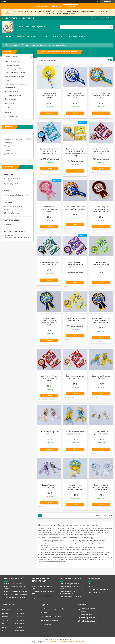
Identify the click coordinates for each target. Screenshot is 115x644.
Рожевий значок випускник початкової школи (49, 209)
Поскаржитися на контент (56, 642)
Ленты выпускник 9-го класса (16, 591)
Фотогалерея (10, 103)
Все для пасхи (10, 88)
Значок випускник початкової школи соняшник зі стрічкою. (75, 487)
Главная (8, 36)
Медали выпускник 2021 (70, 584)
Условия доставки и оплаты (100, 589)
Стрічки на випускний (13, 61)
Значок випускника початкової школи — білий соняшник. (101, 487)
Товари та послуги (13, 45)
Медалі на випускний (12, 69)
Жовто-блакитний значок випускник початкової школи (101, 96)
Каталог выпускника (27, 36)
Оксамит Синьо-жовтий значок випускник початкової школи (101, 320)
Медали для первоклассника (72, 596)
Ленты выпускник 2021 (14, 584)
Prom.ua (69, 640)
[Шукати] (111, 27)
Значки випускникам (30, 45)
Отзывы (8, 112)
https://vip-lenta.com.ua (14, 210)
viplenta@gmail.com (13, 213)
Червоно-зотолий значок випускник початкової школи (49, 378)
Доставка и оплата (76, 36)
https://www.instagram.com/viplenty (16, 237)
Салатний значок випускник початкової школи (101, 265)
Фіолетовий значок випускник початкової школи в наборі (75, 265)
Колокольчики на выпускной (16, 597)
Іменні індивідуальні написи (15, 73)
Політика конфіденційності (75, 642)
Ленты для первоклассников (16, 594)
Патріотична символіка (13, 95)
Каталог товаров (11, 56)
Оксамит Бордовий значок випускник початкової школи (101, 209)
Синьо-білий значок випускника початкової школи (75, 96)
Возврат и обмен (95, 592)
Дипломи (8, 80)
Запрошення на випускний (14, 76)
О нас (46, 36)
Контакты (57, 36)
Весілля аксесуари (12, 91)
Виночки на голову (12, 99)
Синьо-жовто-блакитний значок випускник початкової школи (49, 151)
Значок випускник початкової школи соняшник (49, 96)
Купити (49, 113)
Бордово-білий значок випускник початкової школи (101, 151)
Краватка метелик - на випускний (17, 84)
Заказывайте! (70, 6)
